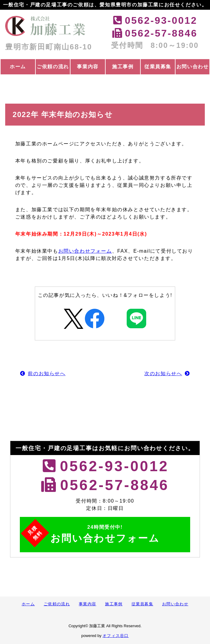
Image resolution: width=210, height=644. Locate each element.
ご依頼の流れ (53, 67)
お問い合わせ (193, 67)
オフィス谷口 (116, 636)
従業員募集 (158, 67)
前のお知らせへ (47, 374)
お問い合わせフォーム (85, 251)
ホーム (18, 67)
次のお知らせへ (163, 374)
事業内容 (88, 67)
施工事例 (123, 67)
